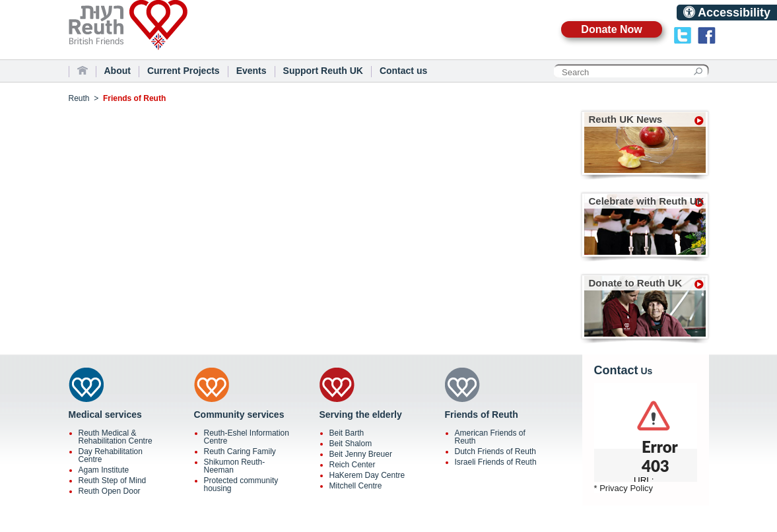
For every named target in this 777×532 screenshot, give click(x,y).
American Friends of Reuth (490, 437)
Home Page (83, 71)
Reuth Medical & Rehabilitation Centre (116, 437)
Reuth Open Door (110, 491)
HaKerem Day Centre (367, 475)
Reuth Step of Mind (113, 481)
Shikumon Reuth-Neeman (235, 466)
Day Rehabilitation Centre (111, 455)
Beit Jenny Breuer (361, 454)
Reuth (151, 33)
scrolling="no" (646, 432)
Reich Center (353, 465)
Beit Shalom (351, 444)
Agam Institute (104, 470)
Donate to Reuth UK (636, 283)
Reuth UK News (626, 119)
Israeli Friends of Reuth (496, 462)
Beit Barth (347, 433)
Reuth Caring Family (240, 451)
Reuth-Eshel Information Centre (247, 437)
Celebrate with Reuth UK (647, 201)
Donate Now (611, 29)
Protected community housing (241, 484)
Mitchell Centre (356, 486)
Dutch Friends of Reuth (495, 451)
